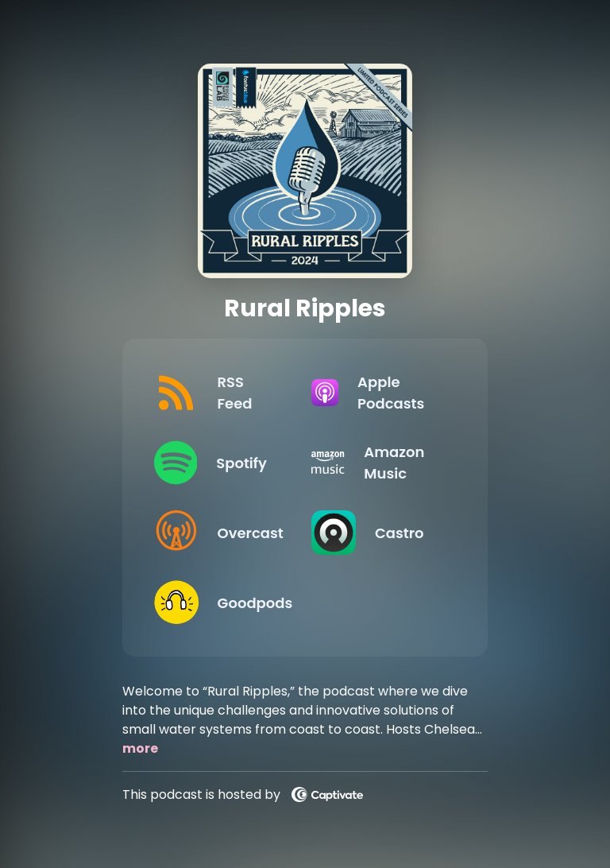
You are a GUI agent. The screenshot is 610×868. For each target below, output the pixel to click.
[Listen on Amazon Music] (377, 463)
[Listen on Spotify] (220, 463)
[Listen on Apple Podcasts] (377, 393)
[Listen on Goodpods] (220, 603)
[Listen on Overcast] (220, 533)
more (140, 748)
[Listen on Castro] (377, 533)
